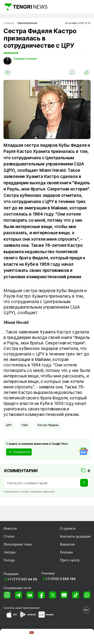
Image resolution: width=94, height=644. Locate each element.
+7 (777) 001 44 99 (22, 579)
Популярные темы (18, 544)
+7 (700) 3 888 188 (61, 579)
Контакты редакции (75, 536)
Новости (10, 528)
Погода (9, 560)
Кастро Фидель (48, 425)
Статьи (9, 536)
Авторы (9, 552)
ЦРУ (9, 425)
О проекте (68, 528)
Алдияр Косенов (25, 59)
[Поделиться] (87, 72)
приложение (31, 608)
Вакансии (67, 544)
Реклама (66, 552)
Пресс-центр (70, 560)
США (25, 425)
